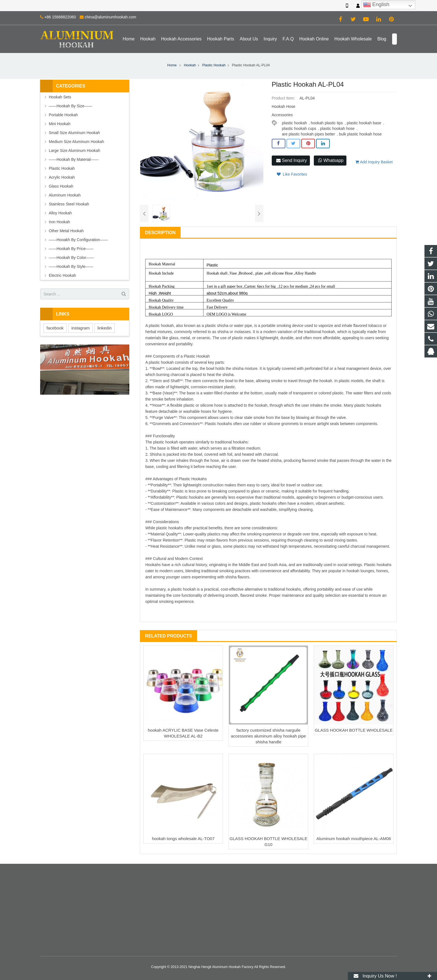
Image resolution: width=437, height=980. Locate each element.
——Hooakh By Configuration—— (78, 240)
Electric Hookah (62, 275)
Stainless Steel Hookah (69, 204)
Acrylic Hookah (62, 177)
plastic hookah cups (299, 128)
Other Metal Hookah (66, 231)
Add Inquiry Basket (374, 162)
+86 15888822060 (60, 17)
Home (172, 65)
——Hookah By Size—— (71, 106)
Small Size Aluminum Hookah (74, 133)
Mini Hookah (60, 124)
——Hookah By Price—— (71, 249)
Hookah (190, 65)
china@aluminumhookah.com (111, 17)
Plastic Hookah (214, 65)
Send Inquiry (292, 160)
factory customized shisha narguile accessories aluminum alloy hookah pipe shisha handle (269, 736)
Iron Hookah (59, 222)
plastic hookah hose (338, 128)
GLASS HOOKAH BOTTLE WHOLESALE (354, 730)
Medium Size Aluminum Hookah (76, 142)
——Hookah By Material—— (74, 159)
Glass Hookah (61, 186)
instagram (81, 328)
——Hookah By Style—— (71, 266)
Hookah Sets (60, 97)
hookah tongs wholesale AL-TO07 (183, 839)
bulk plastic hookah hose (360, 134)
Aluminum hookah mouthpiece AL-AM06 (354, 839)
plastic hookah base (364, 123)
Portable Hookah (63, 115)
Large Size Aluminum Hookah (74, 151)
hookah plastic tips (327, 123)
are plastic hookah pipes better (309, 134)
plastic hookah (295, 123)
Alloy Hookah (60, 213)
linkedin (105, 328)
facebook (55, 328)
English (376, 5)
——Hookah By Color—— (71, 258)
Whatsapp (331, 160)
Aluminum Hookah (65, 195)
